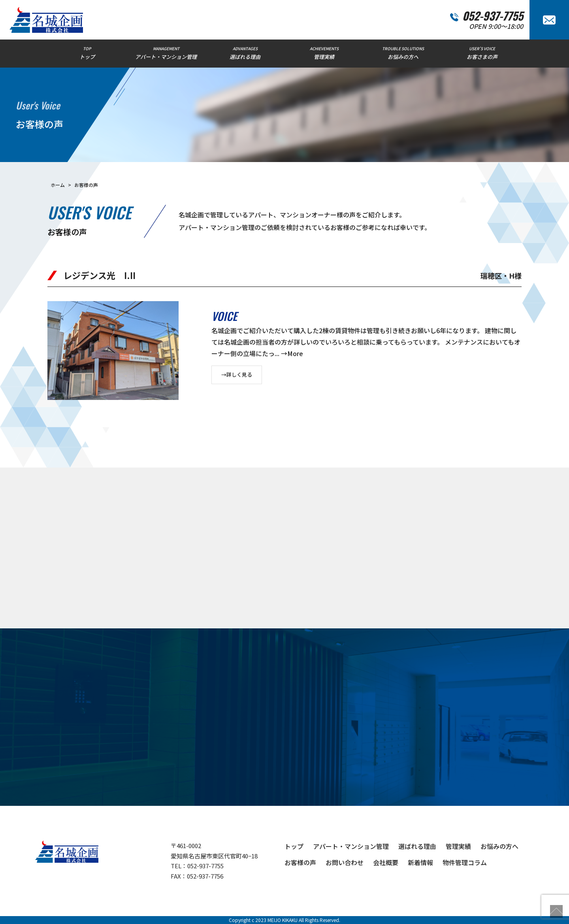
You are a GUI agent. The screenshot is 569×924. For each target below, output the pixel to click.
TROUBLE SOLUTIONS (403, 53)
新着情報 (420, 862)
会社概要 (386, 862)
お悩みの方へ (499, 846)
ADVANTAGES (245, 53)
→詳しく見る (237, 374)
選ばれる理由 (417, 846)
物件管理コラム (465, 862)
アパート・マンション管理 (351, 846)
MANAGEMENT (166, 53)
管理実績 (458, 846)
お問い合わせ (345, 862)
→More (292, 353)
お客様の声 (300, 862)
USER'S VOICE (482, 53)
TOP (87, 53)
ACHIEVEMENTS (324, 53)
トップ (294, 846)
